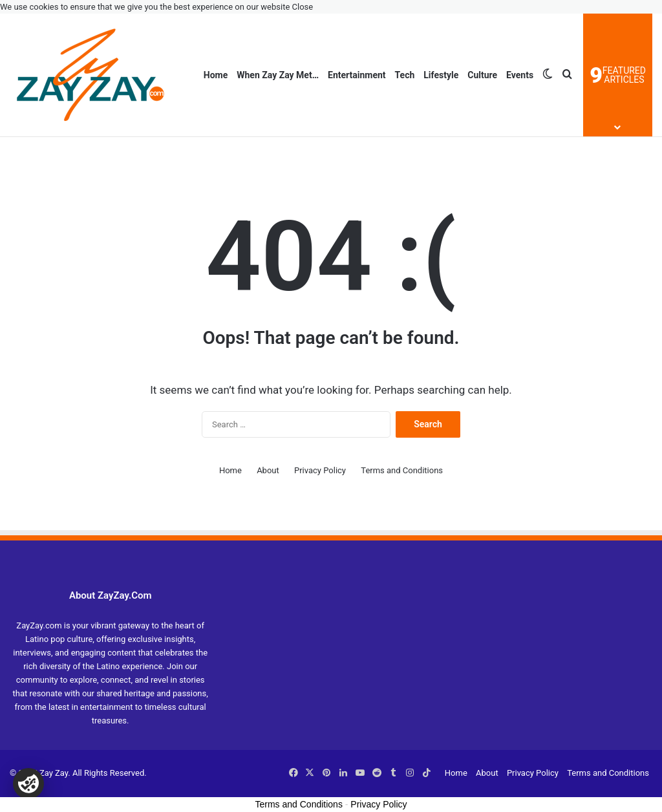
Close (303, 7)
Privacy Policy (320, 470)
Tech (405, 75)
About (268, 470)
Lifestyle (441, 75)
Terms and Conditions (402, 470)
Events (520, 75)
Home (216, 75)
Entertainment (357, 75)
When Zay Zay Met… (278, 75)
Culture (482, 75)
